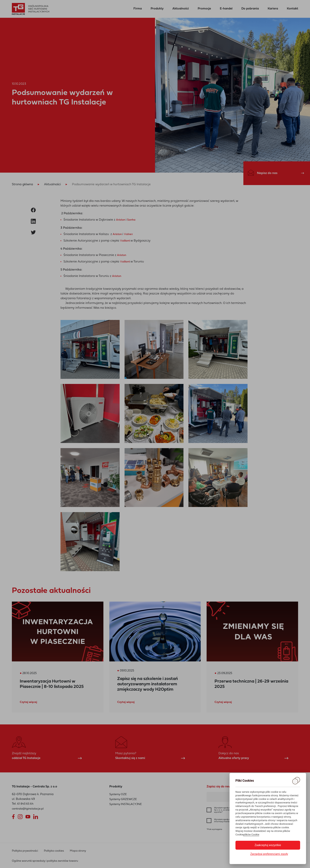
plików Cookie (251, 835)
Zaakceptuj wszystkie (268, 845)
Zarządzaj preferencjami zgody (269, 854)
